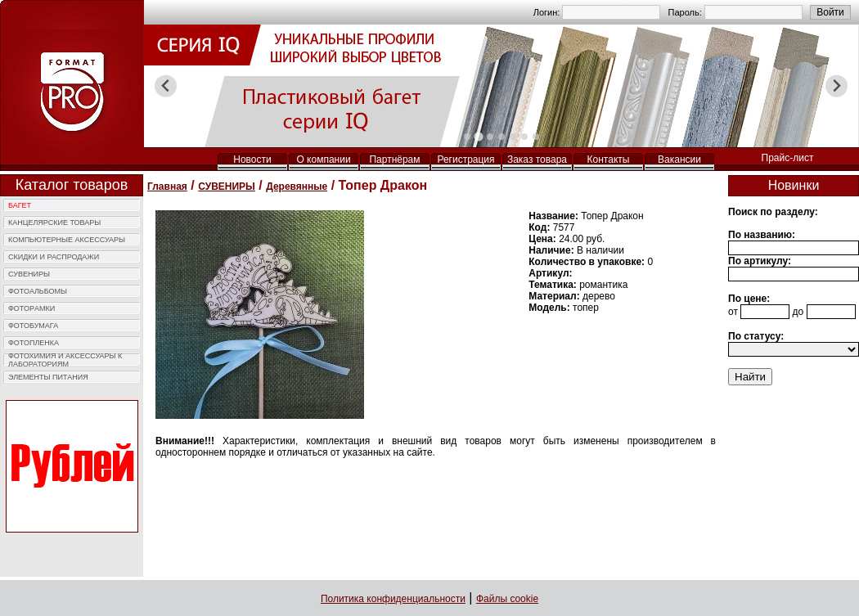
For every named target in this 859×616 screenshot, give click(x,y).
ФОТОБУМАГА (33, 326)
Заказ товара (537, 160)
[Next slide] (837, 86)
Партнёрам (394, 160)
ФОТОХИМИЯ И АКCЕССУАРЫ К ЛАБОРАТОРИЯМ (65, 360)
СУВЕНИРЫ (29, 274)
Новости (252, 160)
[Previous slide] (166, 86)
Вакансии (679, 160)
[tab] (467, 137)
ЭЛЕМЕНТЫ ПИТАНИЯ (48, 377)
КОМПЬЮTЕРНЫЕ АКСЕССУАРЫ (67, 240)
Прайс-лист (788, 158)
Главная (167, 187)
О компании (323, 160)
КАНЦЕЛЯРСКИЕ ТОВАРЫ (54, 223)
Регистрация (465, 160)
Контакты (609, 160)
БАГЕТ (20, 205)
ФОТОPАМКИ (31, 308)
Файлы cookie (507, 599)
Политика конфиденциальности (393, 599)
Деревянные (297, 187)
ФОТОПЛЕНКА (34, 343)
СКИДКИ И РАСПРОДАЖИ (54, 257)
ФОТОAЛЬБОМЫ (38, 291)
